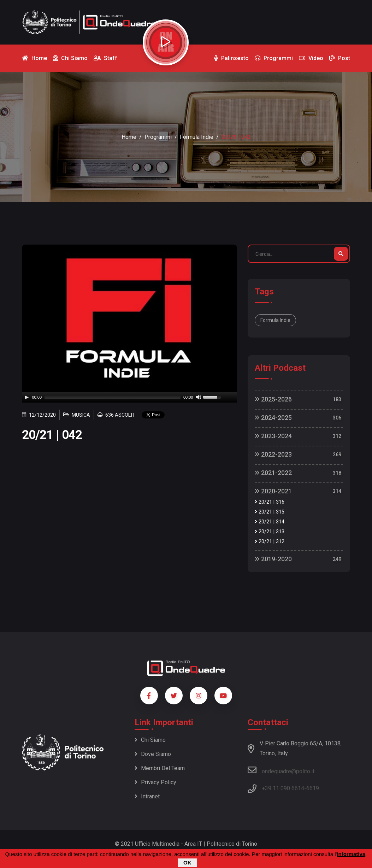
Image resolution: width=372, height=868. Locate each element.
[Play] (26, 397)
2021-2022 (273, 473)
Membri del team (160, 768)
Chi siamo (150, 740)
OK (187, 863)
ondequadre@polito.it (281, 770)
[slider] (113, 397)
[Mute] (199, 397)
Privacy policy (155, 782)
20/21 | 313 (270, 532)
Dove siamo (153, 754)
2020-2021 (273, 491)
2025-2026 (273, 399)
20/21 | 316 (270, 502)
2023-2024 (273, 436)
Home (129, 137)
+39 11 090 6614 (283, 788)
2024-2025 (273, 418)
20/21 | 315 (270, 512)
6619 (313, 788)
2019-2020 (273, 559)
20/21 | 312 (270, 542)
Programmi (158, 137)
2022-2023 (273, 454)
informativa (351, 854)
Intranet (147, 796)
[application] (130, 397)
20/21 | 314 (270, 522)
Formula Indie (197, 137)
